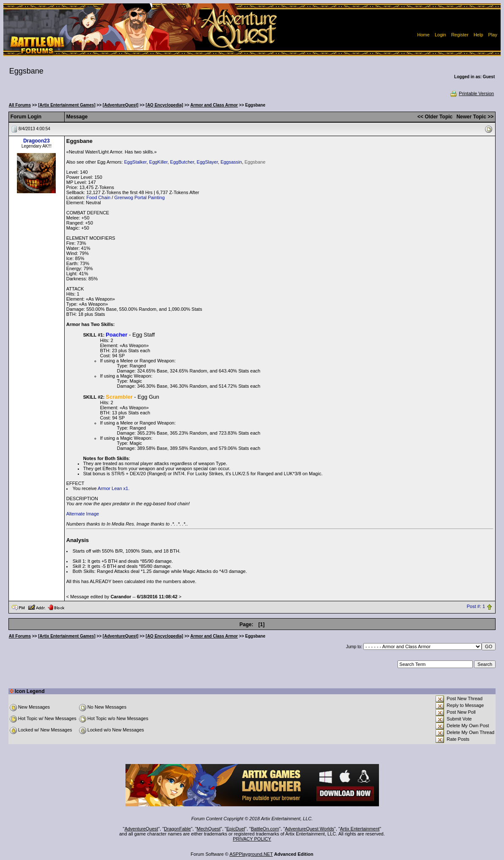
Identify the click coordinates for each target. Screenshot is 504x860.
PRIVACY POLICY (252, 839)
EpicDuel (236, 829)
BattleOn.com (265, 829)
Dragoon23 (37, 141)
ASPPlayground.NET (251, 854)
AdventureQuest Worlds (309, 829)
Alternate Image (83, 514)
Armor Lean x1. (113, 488)
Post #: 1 (476, 607)
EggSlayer (207, 162)
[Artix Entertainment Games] (67, 105)
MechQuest (209, 829)
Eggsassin (231, 162)
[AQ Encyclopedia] (165, 105)
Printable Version (472, 93)
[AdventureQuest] (120, 105)
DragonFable (177, 829)
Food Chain (98, 197)
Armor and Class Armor (214, 105)
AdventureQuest (142, 829)
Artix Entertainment (360, 829)
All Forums (20, 105)
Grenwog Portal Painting (140, 197)
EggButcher (182, 162)
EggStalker (135, 162)
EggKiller (158, 162)
